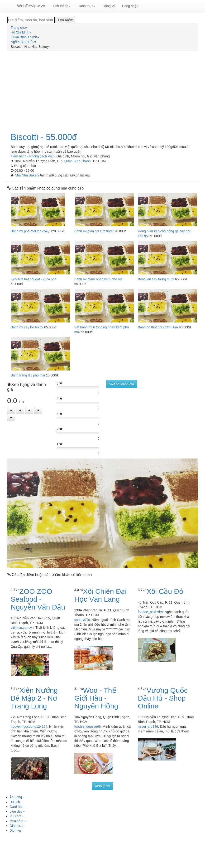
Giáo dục (16, 826)
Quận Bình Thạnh (78, 161)
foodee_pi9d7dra (150, 612)
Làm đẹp (16, 811)
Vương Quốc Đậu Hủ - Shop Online (163, 698)
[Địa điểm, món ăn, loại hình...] (31, 20)
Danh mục (87, 6)
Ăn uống (16, 797)
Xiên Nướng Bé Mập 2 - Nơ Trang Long (34, 698)
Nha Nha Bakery (27, 175)
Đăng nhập (130, 6)
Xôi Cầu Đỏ (165, 591)
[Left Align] (11, 410)
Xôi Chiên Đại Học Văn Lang (100, 595)
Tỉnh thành (61, 6)
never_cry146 (148, 727)
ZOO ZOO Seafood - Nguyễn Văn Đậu (38, 599)
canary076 (82, 620)
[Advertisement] (102, 89)
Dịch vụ (15, 830)
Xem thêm (103, 786)
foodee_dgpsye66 (88, 727)
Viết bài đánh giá (122, 384)
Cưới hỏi (16, 807)
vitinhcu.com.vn (22, 628)
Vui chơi (16, 816)
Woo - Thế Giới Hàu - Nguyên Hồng (96, 698)
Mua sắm (16, 821)
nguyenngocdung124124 (29, 727)
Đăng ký (109, 6)
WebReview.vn (31, 6)
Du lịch (15, 802)
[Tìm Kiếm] (65, 20)
